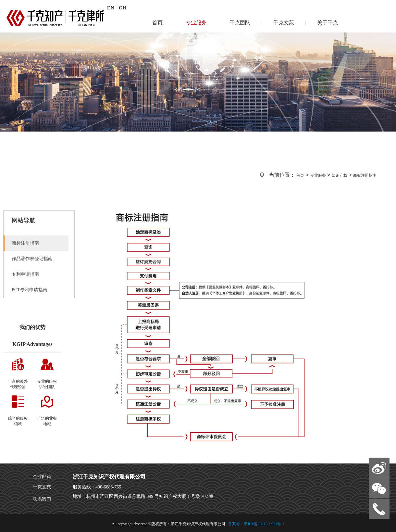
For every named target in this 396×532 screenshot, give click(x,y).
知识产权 (340, 175)
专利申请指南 (25, 274)
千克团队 (240, 23)
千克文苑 (284, 23)
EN (111, 8)
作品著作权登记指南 (32, 259)
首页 (157, 23)
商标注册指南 (365, 175)
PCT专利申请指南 (30, 290)
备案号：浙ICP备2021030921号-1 (256, 524)
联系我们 (42, 499)
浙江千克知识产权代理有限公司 (109, 477)
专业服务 (196, 23)
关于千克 (328, 23)
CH (123, 8)
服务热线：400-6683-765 (97, 487)
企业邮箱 (42, 477)
